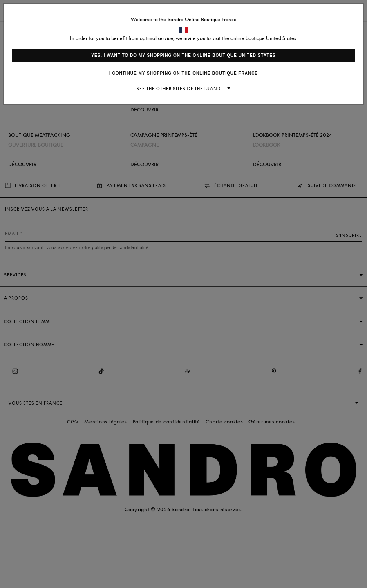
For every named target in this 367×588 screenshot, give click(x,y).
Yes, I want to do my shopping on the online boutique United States (183, 55)
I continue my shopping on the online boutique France (183, 73)
